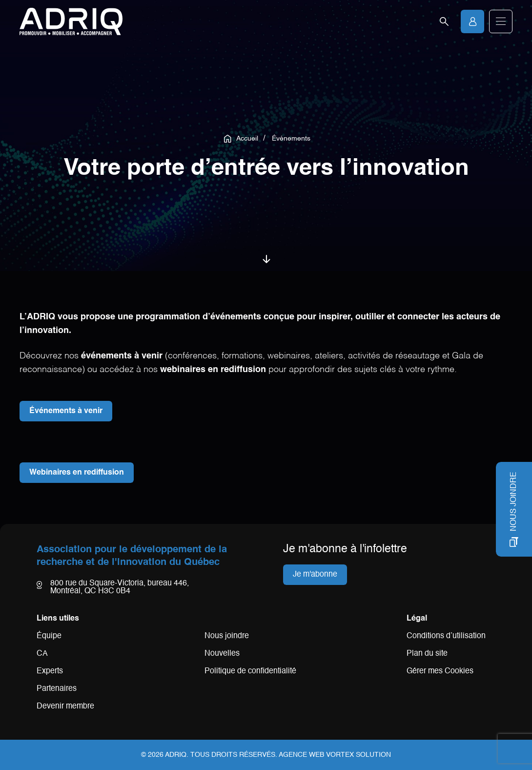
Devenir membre (65, 707)
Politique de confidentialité (250, 671)
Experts (50, 671)
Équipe (49, 636)
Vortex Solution (358, 755)
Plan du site (427, 654)
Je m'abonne (315, 575)
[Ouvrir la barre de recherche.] (444, 21)
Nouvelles (222, 654)
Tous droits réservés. (234, 755)
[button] (501, 21)
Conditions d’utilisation (446, 636)
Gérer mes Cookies (440, 671)
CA (42, 654)
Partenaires (57, 689)
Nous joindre (227, 636)
